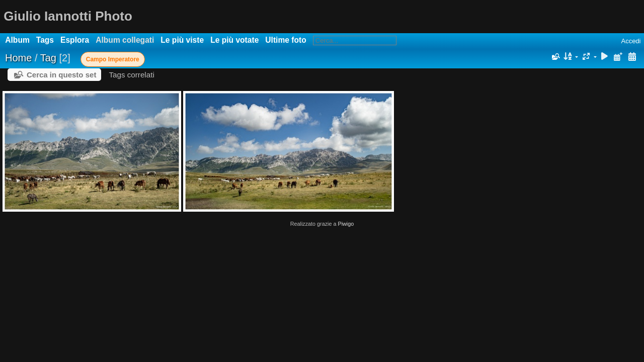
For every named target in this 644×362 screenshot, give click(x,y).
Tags (45, 40)
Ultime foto (286, 40)
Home (18, 58)
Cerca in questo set (61, 75)
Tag (48, 58)
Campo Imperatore (113, 59)
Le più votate (234, 40)
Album (17, 40)
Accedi (631, 41)
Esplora (75, 40)
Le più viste (182, 40)
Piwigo (346, 224)
